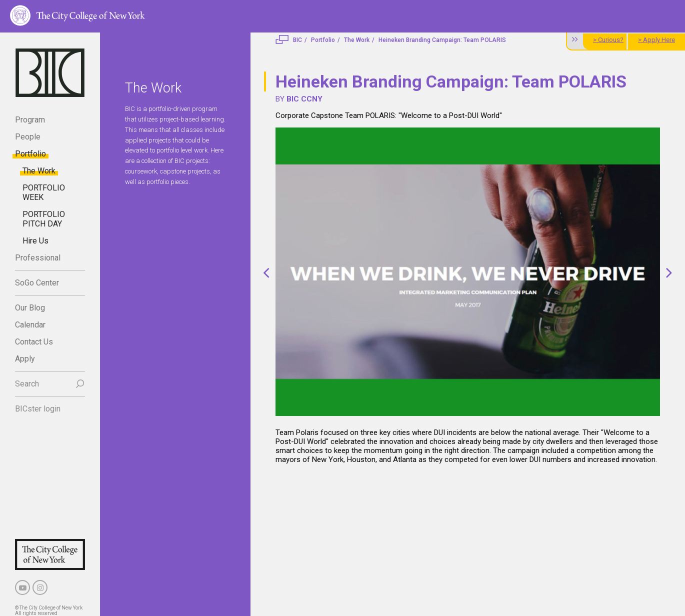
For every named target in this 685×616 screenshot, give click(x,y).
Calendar (30, 325)
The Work (39, 171)
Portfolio (30, 154)
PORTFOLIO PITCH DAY (44, 219)
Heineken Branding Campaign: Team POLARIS (442, 40)
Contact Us (34, 342)
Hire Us (35, 241)
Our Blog (30, 308)
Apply (25, 359)
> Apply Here (656, 40)
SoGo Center (37, 283)
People (28, 137)
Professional (38, 258)
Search (27, 384)
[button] (266, 273)
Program (30, 120)
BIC (297, 40)
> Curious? (608, 40)
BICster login (38, 409)
